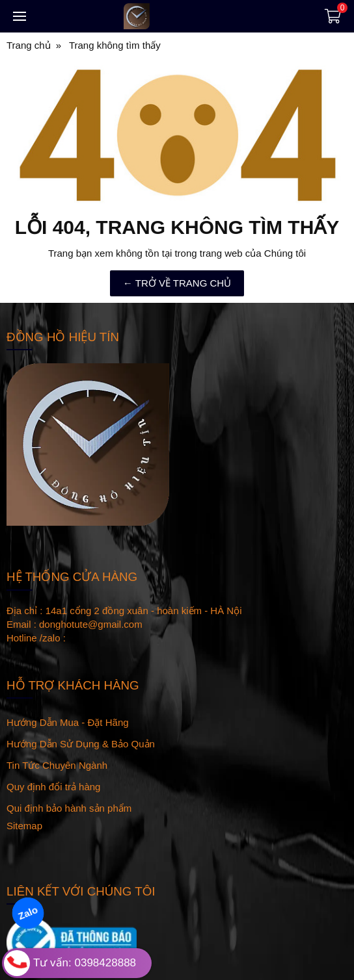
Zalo (28, 913)
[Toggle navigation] (20, 16)
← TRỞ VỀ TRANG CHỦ (177, 283)
